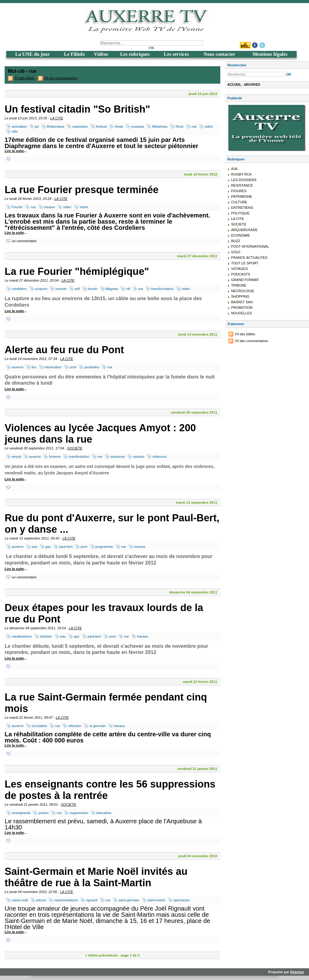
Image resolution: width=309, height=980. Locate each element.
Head (119, 126)
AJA (234, 169)
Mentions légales (270, 54)
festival (102, 126)
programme (104, 547)
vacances (118, 457)
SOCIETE (75, 448)
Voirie (84, 207)
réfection (75, 726)
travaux (50, 207)
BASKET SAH (242, 302)
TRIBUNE (239, 285)
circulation (39, 726)
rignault (92, 900)
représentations (66, 900)
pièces (41, 900)
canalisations (22, 636)
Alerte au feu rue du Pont (64, 350)
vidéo (209, 126)
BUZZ (236, 241)
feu (34, 367)
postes (43, 813)
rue (194, 126)
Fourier (17, 207)
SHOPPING (240, 296)
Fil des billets (25, 78)
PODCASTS (241, 274)
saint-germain (129, 900)
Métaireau (160, 126)
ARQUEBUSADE (244, 230)
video (67, 207)
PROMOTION (242, 308)
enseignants (21, 813)
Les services (176, 54)
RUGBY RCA (241, 174)
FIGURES (239, 191)
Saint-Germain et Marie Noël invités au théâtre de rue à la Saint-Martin (96, 877)
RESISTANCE (242, 185)
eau (34, 547)
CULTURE (239, 202)
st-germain (97, 726)
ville (15, 131)
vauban (139, 457)
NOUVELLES (241, 313)
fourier (93, 289)
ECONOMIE (241, 235)
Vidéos (101, 54)
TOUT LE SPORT (245, 263)
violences (160, 457)
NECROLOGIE (243, 291)
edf (77, 289)
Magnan (112, 289)
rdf (128, 289)
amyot (16, 457)
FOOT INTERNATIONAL (250, 246)
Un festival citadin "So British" (77, 109)
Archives (252, 85)
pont (73, 367)
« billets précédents (101, 955)
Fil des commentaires (61, 78)
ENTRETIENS (242, 208)
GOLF (236, 252)
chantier (46, 636)
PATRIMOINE (242, 196)
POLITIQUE (240, 213)
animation (19, 126)
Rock (180, 126)
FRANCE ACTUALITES (249, 258)
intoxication (53, 367)
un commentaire (24, 241)
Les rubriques (135, 54)
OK (152, 48)
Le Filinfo (74, 54)
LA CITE (57, 118)
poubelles (92, 367)
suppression (79, 813)
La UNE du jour (32, 54)
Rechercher (237, 65)
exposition (80, 126)
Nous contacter (220, 54)
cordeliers (19, 289)
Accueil (234, 85)
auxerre (18, 367)
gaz (48, 547)
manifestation (79, 457)
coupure (41, 289)
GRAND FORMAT (245, 280)
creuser (61, 289)
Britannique (56, 126)
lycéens (55, 457)
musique (138, 126)
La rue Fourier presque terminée (82, 190)
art (37, 126)
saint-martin (156, 900)
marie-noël (20, 900)
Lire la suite (14, 151)
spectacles (182, 900)
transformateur (162, 289)
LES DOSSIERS (244, 180)
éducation (104, 813)
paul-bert (66, 547)
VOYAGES (239, 269)
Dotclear (297, 972)
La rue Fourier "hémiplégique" (77, 271)
